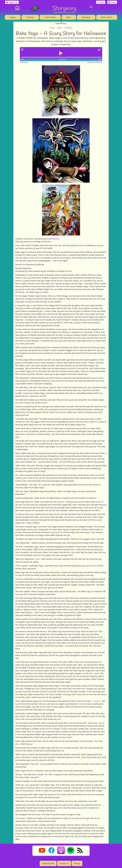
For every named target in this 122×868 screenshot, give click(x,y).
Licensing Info (48, 863)
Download (24, 62)
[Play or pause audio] (61, 53)
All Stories (68, 28)
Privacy (77, 863)
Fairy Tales (30, 17)
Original (13, 17)
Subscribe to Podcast (94, 62)
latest (60, 28)
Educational (86, 17)
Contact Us (64, 863)
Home (52, 28)
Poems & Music (107, 17)
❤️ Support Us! (12, 2)
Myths (69, 17)
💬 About (101, 2)
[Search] (91, 7)
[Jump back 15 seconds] (22, 49)
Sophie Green (53, 239)
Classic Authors (50, 17)
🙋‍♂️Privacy (112, 2)
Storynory (64, 8)
